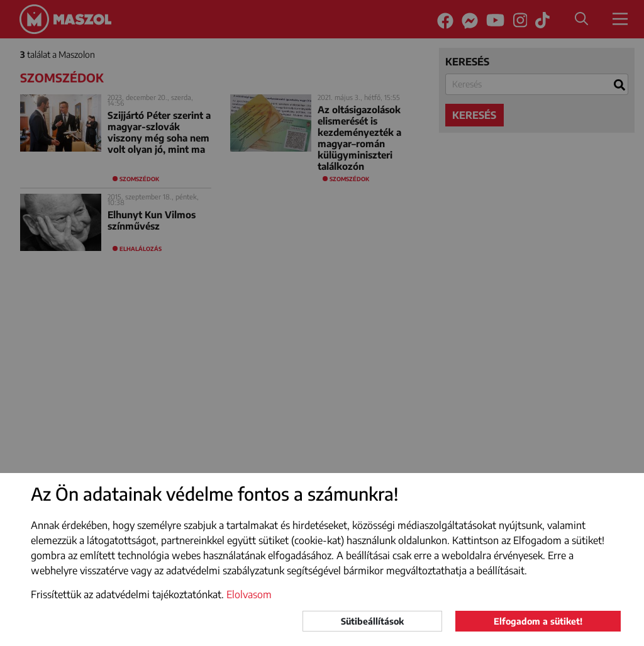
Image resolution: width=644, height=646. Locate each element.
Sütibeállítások (372, 621)
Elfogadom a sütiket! (538, 621)
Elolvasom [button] (249, 594)
